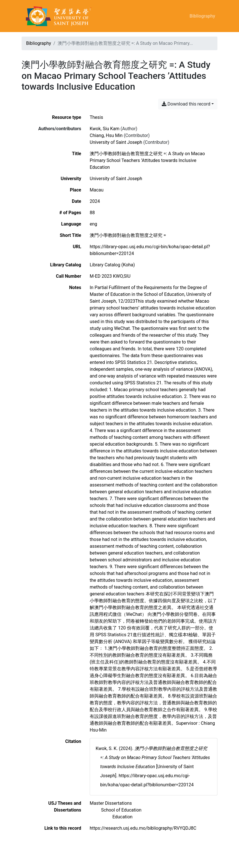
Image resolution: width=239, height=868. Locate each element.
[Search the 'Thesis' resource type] (96, 117)
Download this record (186, 104)
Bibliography (202, 16)
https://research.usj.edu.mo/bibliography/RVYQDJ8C (143, 828)
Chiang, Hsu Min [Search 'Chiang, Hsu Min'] (106, 135)
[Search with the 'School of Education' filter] (121, 810)
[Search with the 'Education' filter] (122, 817)
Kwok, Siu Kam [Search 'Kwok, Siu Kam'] (105, 129)
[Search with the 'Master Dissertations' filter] (111, 803)
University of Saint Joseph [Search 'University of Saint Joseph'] (116, 142)
